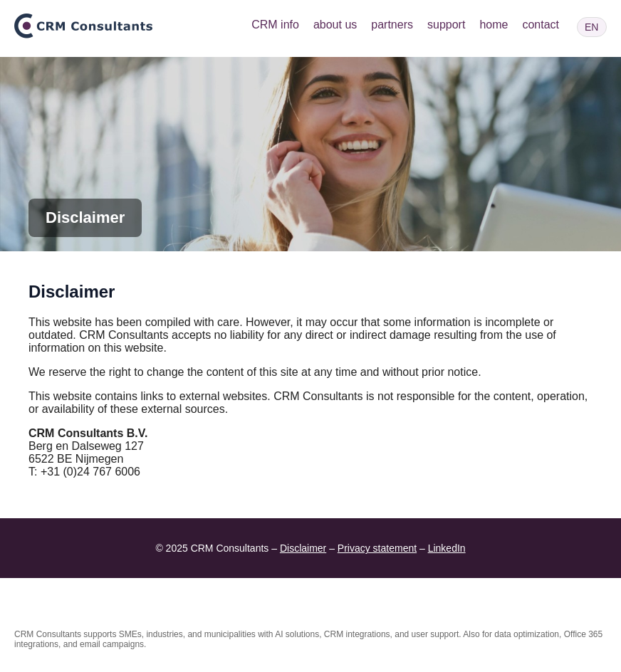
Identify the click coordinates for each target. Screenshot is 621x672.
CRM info (275, 25)
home (494, 25)
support (446, 25)
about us (335, 25)
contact (541, 25)
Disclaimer (303, 548)
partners (392, 25)
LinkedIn (447, 548)
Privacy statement (377, 548)
